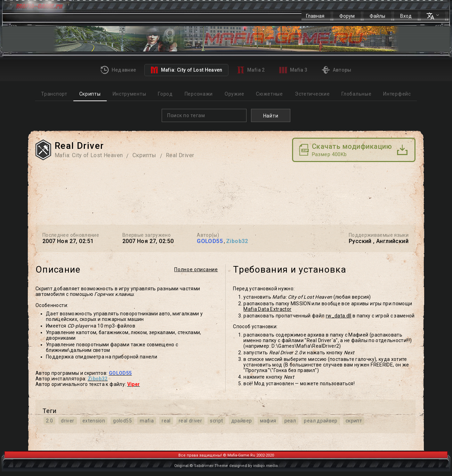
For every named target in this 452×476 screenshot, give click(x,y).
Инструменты (130, 94)
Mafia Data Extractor (267, 309)
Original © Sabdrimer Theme (201, 466)
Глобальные (356, 94)
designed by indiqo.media (253, 466)
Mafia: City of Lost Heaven (186, 70)
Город (165, 94)
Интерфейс (397, 94)
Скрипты (90, 94)
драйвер (241, 421)
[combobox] (204, 115)
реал (290, 421)
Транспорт (54, 94)
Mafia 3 (293, 70)
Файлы (377, 16)
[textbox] (206, 115)
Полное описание (196, 269)
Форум (347, 16)
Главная (315, 16)
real (166, 421)
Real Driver (180, 155)
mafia (147, 421)
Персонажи (199, 94)
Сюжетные (269, 94)
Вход (406, 16)
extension (94, 421)
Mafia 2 (251, 70)
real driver (190, 421)
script (216, 421)
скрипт (354, 421)
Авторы (336, 70)
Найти (271, 116)
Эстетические (312, 94)
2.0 (49, 421)
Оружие (234, 94)
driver (67, 421)
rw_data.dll (339, 316)
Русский (360, 241)
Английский (392, 241)
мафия (268, 421)
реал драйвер (321, 421)
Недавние (118, 70)
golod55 (122, 421)
